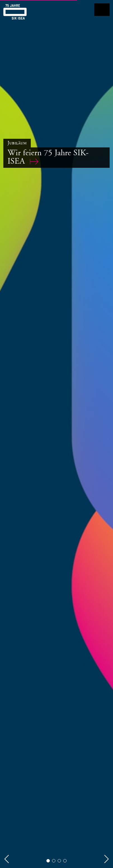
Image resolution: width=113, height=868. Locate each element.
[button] (7, 859)
